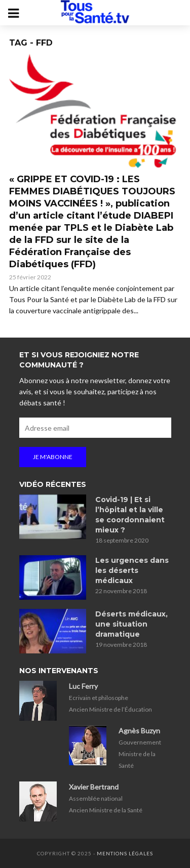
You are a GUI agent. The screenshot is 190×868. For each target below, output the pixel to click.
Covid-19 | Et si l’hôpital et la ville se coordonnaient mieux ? (130, 515)
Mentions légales (125, 853)
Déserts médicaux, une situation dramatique (131, 624)
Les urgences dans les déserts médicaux (132, 570)
